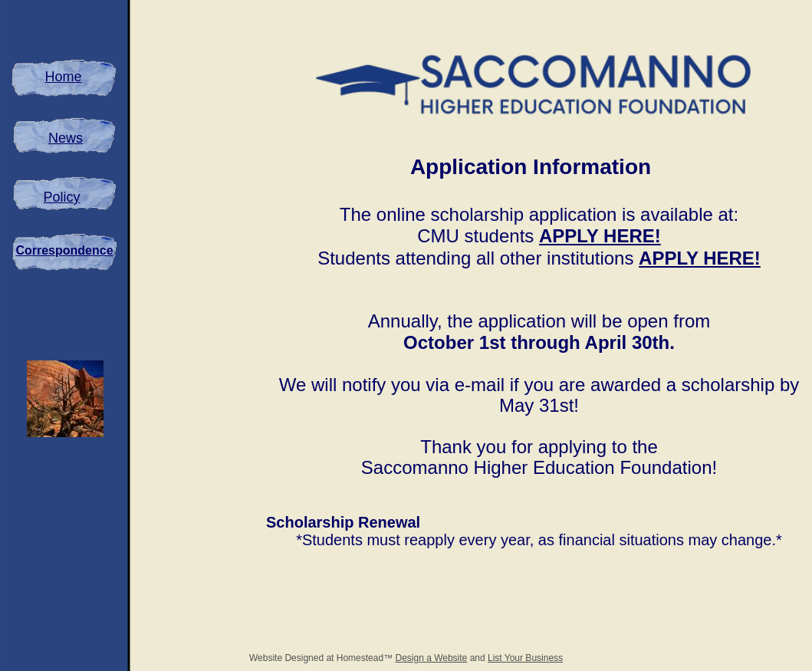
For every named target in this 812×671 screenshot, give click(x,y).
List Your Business (525, 658)
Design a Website (431, 658)
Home (63, 77)
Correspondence (64, 250)
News (66, 138)
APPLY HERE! (600, 236)
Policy (61, 197)
